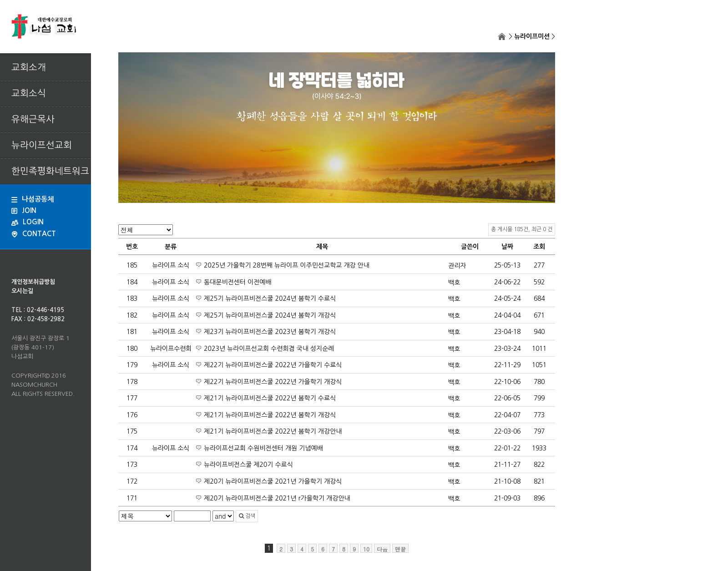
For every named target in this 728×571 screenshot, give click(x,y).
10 (366, 549)
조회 (539, 247)
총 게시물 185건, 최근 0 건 (522, 229)
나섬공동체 (33, 199)
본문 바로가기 (0, 0)
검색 (247, 516)
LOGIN (28, 222)
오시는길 (22, 291)
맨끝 (400, 549)
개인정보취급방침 (33, 282)
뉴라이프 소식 (171, 265)
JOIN (24, 210)
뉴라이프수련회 (171, 349)
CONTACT (34, 234)
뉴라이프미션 (532, 36)
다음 (382, 549)
